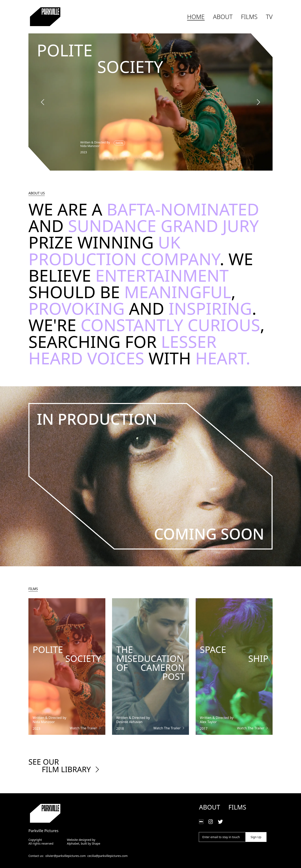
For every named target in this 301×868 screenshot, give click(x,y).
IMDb (119, 143)
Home (196, 17)
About (223, 17)
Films (249, 17)
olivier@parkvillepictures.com (66, 856)
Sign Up (256, 837)
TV (269, 17)
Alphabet (73, 844)
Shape (96, 844)
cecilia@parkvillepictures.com (108, 856)
